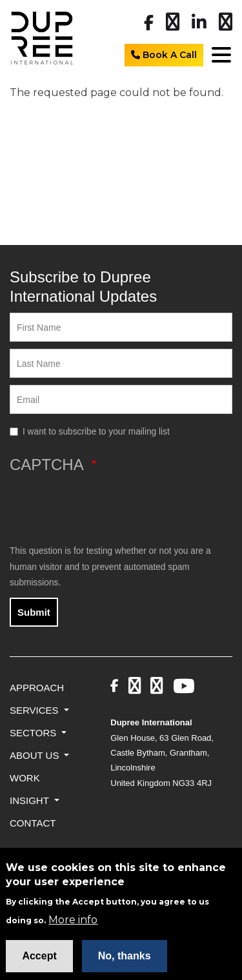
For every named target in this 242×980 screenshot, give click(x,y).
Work (25, 778)
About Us (36, 755)
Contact (33, 823)
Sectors (34, 733)
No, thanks (125, 961)
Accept (39, 961)
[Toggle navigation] (219, 54)
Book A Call (164, 55)
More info (73, 926)
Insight (31, 800)
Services (35, 710)
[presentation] (108, 509)
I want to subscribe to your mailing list (96, 432)
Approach (37, 688)
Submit (34, 612)
